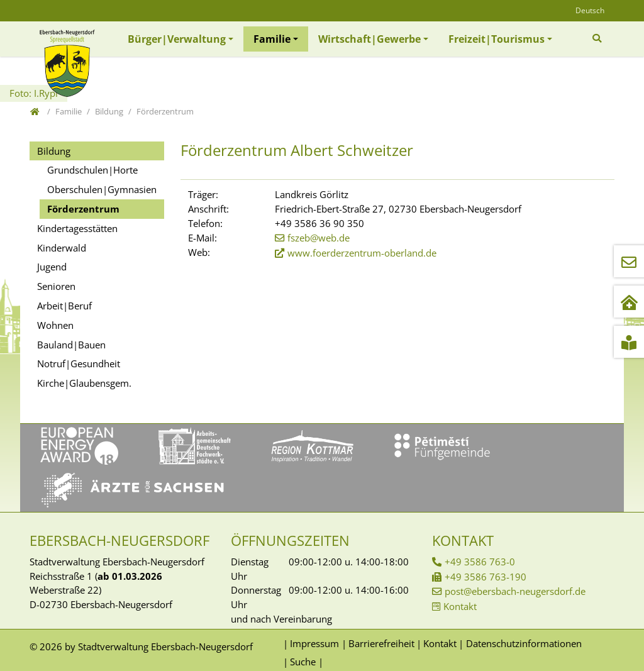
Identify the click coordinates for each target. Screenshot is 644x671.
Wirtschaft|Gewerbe (369, 39)
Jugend (52, 267)
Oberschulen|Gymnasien (102, 189)
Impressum (314, 643)
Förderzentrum (83, 209)
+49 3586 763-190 (486, 577)
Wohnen (55, 325)
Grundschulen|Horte (92, 170)
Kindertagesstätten (77, 228)
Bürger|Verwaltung (177, 39)
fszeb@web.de (319, 238)
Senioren (56, 286)
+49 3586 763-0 (480, 562)
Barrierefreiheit (381, 643)
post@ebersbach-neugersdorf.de (515, 591)
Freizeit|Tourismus (497, 39)
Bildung (54, 151)
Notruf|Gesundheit (79, 363)
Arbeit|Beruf (64, 306)
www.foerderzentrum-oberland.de (362, 253)
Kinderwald (62, 248)
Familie (272, 39)
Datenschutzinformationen (524, 643)
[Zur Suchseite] (598, 38)
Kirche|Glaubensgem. (84, 383)
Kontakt (460, 606)
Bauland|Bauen (71, 345)
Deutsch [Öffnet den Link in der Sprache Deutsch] (590, 10)
